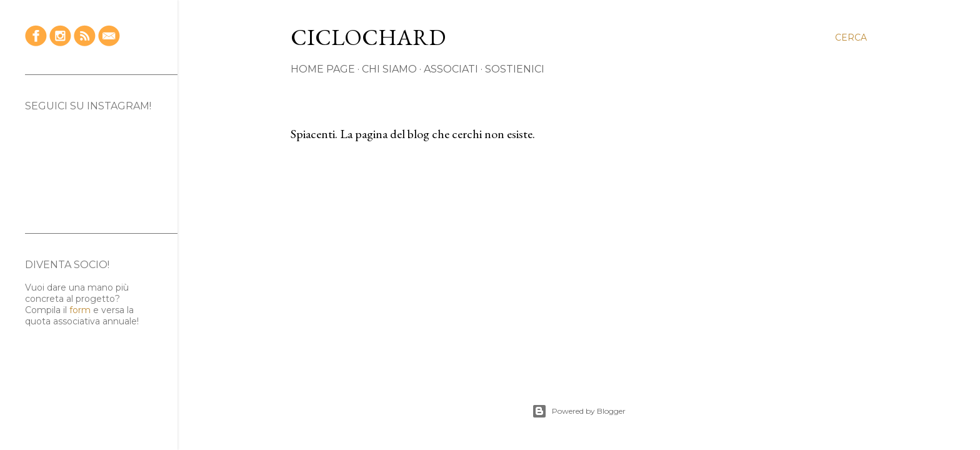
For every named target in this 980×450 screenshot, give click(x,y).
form (80, 310)
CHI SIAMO (389, 69)
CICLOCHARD (368, 37)
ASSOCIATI (451, 69)
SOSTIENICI (515, 69)
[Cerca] (851, 37)
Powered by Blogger (579, 411)
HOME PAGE (323, 69)
